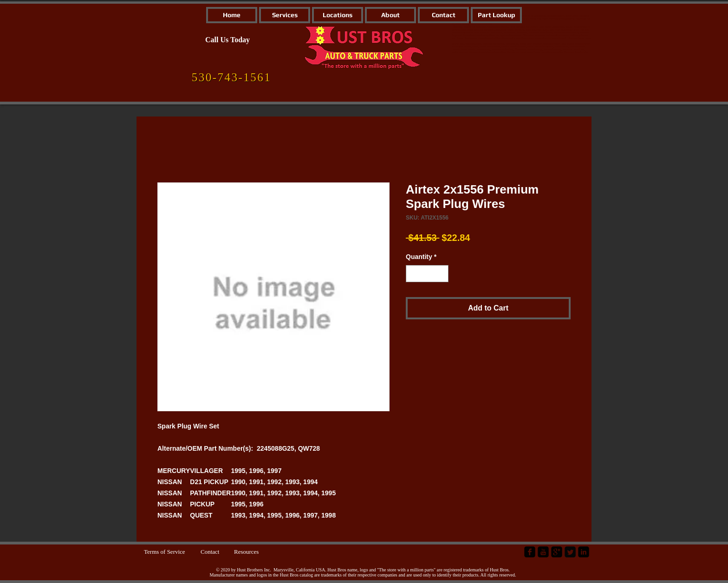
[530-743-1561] (231, 78)
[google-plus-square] (557, 552)
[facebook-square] (530, 552)
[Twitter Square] (570, 552)
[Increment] (441, 274)
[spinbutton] (427, 274)
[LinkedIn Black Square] (584, 552)
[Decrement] (413, 274)
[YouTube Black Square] (543, 552)
